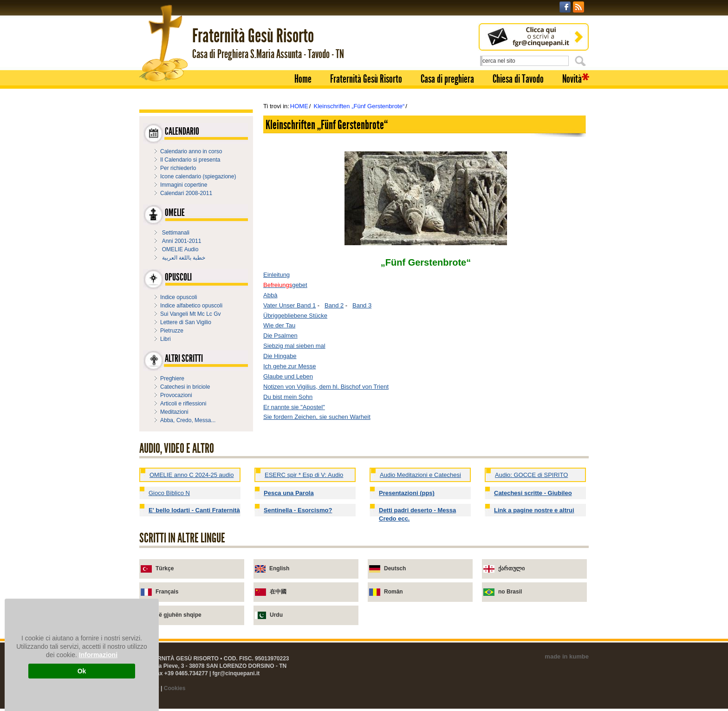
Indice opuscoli (179, 297)
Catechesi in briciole (185, 387)
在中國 (278, 592)
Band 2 (334, 305)
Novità (572, 79)
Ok (82, 671)
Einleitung (276, 275)
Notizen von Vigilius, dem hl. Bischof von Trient (326, 387)
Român (393, 592)
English (279, 568)
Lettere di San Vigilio (186, 322)
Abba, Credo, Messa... (188, 420)
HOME (299, 106)
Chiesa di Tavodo (518, 79)
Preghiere (172, 378)
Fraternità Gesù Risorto (366, 79)
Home (303, 79)
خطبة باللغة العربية (184, 258)
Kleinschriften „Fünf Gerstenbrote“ (359, 106)
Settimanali (176, 233)
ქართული (511, 568)
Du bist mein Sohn (288, 397)
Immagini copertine (184, 185)
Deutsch (395, 568)
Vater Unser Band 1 (289, 305)
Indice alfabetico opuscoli (191, 306)
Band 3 (362, 305)
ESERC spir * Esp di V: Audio (304, 475)
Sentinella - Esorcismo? (298, 510)
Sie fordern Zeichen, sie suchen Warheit (317, 417)
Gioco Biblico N (169, 493)
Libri (166, 339)
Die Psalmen (280, 336)
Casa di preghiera (447, 79)
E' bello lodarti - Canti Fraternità (194, 510)
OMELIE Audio (180, 249)
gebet (285, 285)
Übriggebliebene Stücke (295, 316)
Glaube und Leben (288, 376)
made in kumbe (567, 656)
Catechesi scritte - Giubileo (533, 493)
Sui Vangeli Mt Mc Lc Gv (191, 314)
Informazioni (98, 655)
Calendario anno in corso (191, 151)
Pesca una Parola (289, 493)
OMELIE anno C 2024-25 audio (192, 475)
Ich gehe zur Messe (289, 366)
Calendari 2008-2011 (186, 193)
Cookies (175, 688)
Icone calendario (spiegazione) (198, 176)
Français (167, 592)
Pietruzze (172, 331)
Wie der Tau (279, 325)
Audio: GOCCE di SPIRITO (531, 475)
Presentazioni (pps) (407, 493)
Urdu (276, 615)
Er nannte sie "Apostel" (294, 407)
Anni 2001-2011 (182, 241)
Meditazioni (174, 412)
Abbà (270, 295)
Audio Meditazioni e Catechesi (420, 475)
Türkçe (165, 568)
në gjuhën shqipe (179, 615)
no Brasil (510, 592)
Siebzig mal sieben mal (294, 346)
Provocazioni (176, 395)
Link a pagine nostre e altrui (534, 510)
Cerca (582, 61)
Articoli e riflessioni (183, 404)
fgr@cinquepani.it (236, 673)
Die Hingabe (280, 356)
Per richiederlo (178, 168)
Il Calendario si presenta (190, 160)
